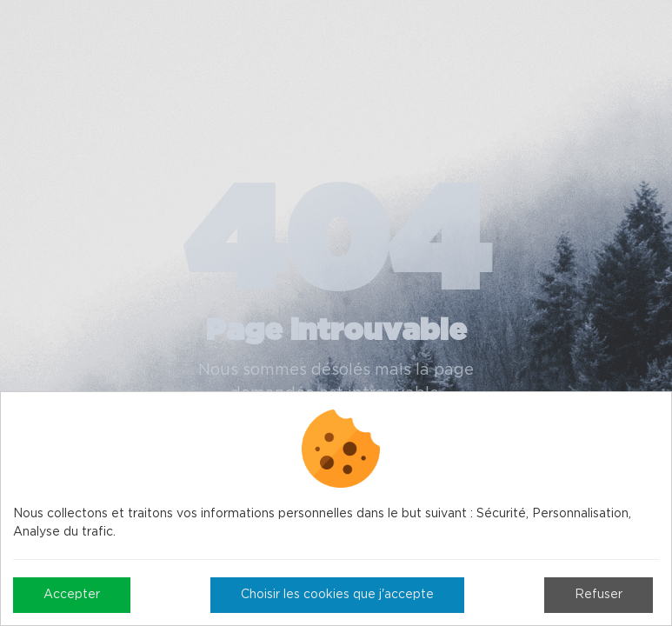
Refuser (599, 595)
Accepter (72, 595)
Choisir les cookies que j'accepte (337, 595)
